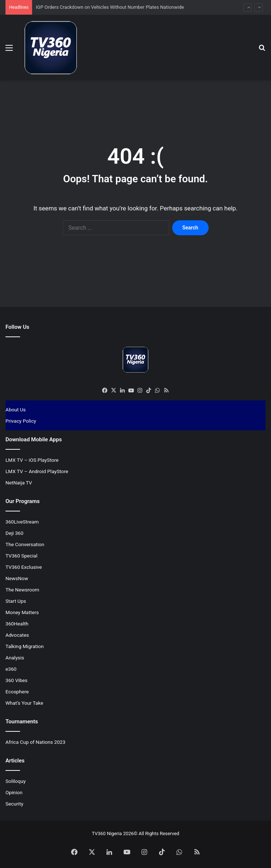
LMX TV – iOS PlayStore (32, 460)
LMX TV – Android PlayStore (37, 471)
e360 (11, 669)
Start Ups (16, 601)
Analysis (15, 658)
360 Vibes (16, 680)
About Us (16, 410)
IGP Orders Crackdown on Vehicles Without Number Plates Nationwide (110, 7)
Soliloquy (16, 781)
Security (14, 804)
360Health (17, 624)
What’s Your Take (24, 703)
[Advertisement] (138, 104)
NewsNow (17, 578)
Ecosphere (17, 692)
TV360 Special (22, 556)
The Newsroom (22, 590)
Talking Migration (25, 646)
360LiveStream (22, 522)
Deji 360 (14, 533)
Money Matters (22, 612)
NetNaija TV (19, 483)
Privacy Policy (21, 421)
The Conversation (25, 544)
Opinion (14, 792)
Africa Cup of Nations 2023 (35, 742)
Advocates (17, 635)
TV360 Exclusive (24, 567)
